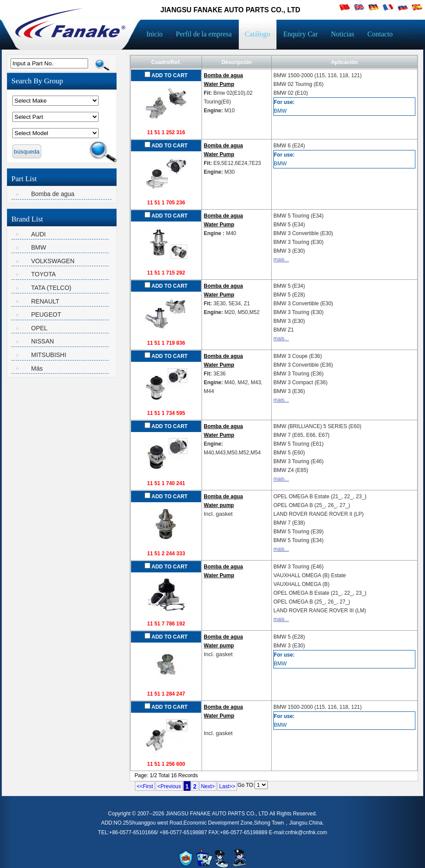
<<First (145, 786)
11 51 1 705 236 (166, 203)
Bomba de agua (53, 194)
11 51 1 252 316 (166, 132)
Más (37, 368)
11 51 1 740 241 (166, 483)
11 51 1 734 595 (166, 413)
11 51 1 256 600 (166, 764)
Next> (208, 786)
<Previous (169, 786)
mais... (281, 260)
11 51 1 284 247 (166, 694)
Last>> (227, 786)
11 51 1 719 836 (166, 343)
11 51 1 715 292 (166, 273)
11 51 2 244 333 (166, 554)
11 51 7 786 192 (166, 624)
